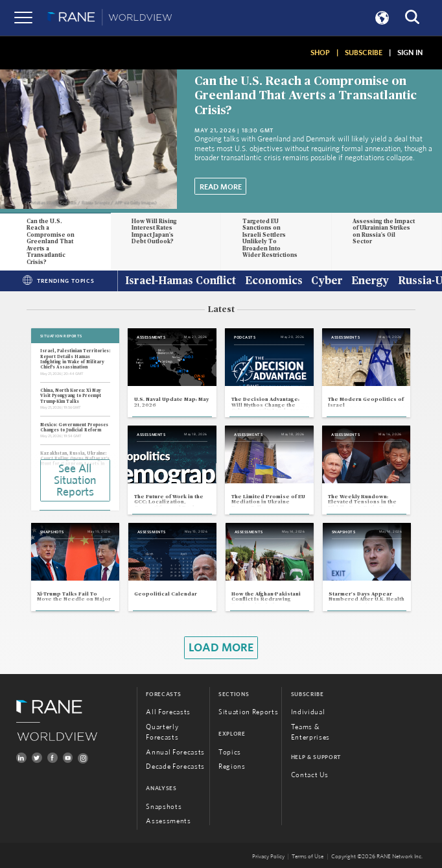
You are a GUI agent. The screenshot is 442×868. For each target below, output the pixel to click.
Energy (370, 282)
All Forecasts (168, 713)
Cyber (327, 282)
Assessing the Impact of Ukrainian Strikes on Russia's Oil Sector (384, 232)
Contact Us (310, 775)
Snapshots (164, 807)
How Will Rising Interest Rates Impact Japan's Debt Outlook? (154, 232)
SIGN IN (410, 53)
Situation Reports (248, 713)
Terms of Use (308, 857)
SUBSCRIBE (364, 53)
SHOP (320, 53)
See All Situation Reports (75, 481)
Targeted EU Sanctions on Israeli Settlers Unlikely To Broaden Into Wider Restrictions (271, 239)
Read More (221, 187)
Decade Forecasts (175, 766)
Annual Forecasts (175, 752)
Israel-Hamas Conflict (180, 282)
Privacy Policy (268, 857)
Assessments (168, 822)
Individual (308, 713)
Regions (232, 767)
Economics (274, 282)
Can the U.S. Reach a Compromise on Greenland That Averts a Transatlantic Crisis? (306, 96)
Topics (230, 752)
